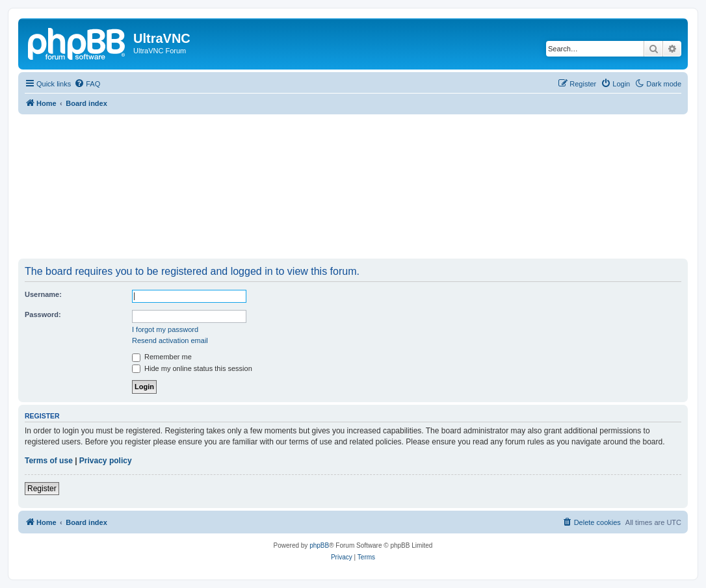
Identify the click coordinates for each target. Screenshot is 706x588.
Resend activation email (170, 340)
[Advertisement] (353, 186)
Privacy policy (106, 461)
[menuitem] (87, 84)
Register (42, 489)
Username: (43, 294)
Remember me (162, 357)
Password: (43, 314)
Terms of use (49, 461)
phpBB (319, 545)
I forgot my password (165, 329)
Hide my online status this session (192, 368)
